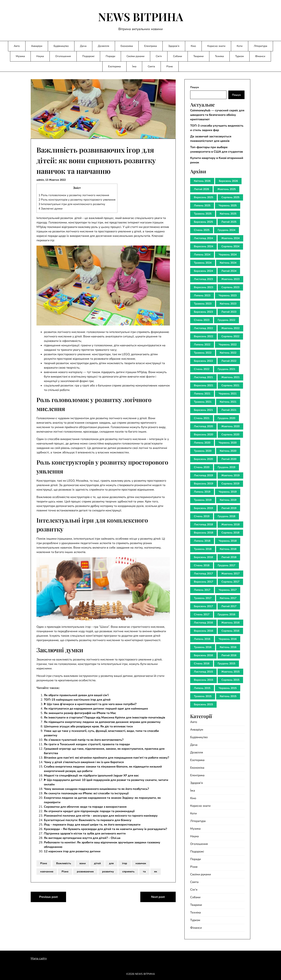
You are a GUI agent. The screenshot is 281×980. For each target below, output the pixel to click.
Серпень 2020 (230, 435)
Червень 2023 (228, 295)
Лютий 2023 (229, 312)
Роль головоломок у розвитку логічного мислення (74, 195)
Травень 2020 (203, 451)
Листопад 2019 (203, 475)
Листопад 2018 (203, 524)
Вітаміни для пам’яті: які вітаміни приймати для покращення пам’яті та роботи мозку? (106, 758)
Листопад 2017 (203, 574)
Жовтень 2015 (230, 672)
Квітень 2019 (228, 500)
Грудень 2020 (226, 418)
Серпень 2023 (230, 287)
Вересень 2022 (203, 336)
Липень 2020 (202, 443)
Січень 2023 (202, 320)
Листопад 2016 (203, 623)
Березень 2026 (228, 181)
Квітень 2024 (228, 263)
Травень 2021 (203, 402)
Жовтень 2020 (230, 426)
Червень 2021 (228, 394)
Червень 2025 (228, 205)
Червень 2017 (228, 590)
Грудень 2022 (226, 320)
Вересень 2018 (203, 533)
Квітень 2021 (228, 402)
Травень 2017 (203, 598)
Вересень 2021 (203, 385)
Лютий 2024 (229, 271)
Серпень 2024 (230, 246)
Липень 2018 (202, 541)
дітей (97, 863)
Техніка (219, 56)
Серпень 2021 (230, 385)
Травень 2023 (203, 304)
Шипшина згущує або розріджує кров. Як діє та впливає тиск (88, 726)
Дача (83, 46)
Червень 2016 (228, 639)
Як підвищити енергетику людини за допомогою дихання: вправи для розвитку (102, 722)
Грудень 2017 (226, 565)
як (156, 872)
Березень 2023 (203, 312)
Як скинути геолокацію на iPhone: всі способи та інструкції (86, 793)
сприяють (128, 872)
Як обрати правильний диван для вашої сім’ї (76, 695)
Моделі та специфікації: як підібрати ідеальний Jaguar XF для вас (91, 776)
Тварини (198, 56)
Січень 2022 (202, 369)
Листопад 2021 (203, 377)
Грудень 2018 (226, 516)
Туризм (240, 56)
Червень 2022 (228, 345)
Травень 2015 (203, 696)
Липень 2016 (202, 639)
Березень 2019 (203, 508)
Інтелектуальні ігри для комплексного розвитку (72, 204)
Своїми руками (135, 56)
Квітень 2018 (228, 549)
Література (261, 46)
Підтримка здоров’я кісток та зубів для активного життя (85, 834)
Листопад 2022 (203, 328)
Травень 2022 (203, 353)
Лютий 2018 (229, 557)
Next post (158, 897)
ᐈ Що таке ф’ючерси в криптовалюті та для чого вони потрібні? (90, 704)
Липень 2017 (202, 590)
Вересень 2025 (203, 197)
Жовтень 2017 (230, 574)
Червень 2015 (228, 688)
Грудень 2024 (226, 230)
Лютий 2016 (229, 655)
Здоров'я (197, 783)
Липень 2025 (202, 205)
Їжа (134, 66)
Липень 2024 (202, 255)
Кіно (193, 46)
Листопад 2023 (203, 279)
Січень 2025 (202, 230)
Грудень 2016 (226, 614)
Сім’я (159, 56)
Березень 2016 (203, 655)
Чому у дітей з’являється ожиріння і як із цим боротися (84, 762)
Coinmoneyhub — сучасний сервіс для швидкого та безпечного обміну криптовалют (217, 115)
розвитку (108, 872)
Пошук (195, 87)
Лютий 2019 (229, 508)
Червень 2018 (228, 541)
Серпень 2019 (230, 484)
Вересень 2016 (203, 631)
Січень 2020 (202, 467)
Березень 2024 (203, 271)
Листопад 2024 (203, 238)
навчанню (47, 872)
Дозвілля (104, 46)
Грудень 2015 (226, 664)
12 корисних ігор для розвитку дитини (72, 851)
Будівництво (61, 46)
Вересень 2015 (203, 680)
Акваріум (37, 46)
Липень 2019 (202, 492)
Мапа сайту (39, 958)
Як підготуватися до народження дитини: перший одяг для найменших (96, 709)
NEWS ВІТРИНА (141, 17)
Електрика (151, 46)
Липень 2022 (202, 345)
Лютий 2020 (229, 459)
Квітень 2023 (228, 304)
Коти (240, 46)
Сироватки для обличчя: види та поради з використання (85, 807)
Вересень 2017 (203, 582)
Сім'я (194, 890)
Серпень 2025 (230, 197)
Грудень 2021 (226, 369)
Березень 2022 (203, 361)
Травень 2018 (203, 549)
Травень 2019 (203, 500)
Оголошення (63, 56)
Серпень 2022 (230, 336)
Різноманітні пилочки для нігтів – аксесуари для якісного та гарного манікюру (101, 816)
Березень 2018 (203, 557)
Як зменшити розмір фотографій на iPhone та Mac (80, 713)
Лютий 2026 (201, 189)
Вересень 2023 (203, 287)
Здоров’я (174, 46)
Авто (17, 46)
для (111, 863)
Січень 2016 (202, 664)
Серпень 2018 (230, 533)
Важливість (64, 863)
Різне (170, 66)
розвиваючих (85, 872)
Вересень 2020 (203, 435)
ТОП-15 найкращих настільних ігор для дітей (77, 700)
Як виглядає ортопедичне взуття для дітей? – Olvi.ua (82, 838)
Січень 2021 (202, 418)
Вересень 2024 (203, 246)
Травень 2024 (203, 263)
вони (83, 863)
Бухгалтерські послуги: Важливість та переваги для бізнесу (88, 820)
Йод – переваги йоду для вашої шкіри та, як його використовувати (92, 825)
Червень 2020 (228, 443)
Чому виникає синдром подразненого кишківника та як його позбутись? (96, 789)
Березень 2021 (203, 410)
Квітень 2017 (228, 598)
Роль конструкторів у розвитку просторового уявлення (77, 200)
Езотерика (114, 66)
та (144, 872)
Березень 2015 (203, 704)
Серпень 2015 (230, 680)
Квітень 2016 (228, 647)
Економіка (127, 46)
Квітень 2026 (202, 181)
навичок (141, 863)
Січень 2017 (202, 614)
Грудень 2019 (226, 467)
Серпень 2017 (230, 582)
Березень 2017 (203, 606)
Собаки (178, 56)
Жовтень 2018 (230, 524)
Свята (151, 66)
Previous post (48, 897)
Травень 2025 (203, 214)
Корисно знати (216, 46)
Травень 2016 (203, 647)
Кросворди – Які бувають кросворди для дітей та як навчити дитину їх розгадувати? (105, 829)
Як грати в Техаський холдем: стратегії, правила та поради (87, 744)
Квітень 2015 (228, 696)
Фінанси (260, 56)
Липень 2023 (202, 295)
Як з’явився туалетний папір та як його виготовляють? (84, 740)
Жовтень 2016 (230, 623)
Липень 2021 (202, 394)
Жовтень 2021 (230, 377)
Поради (110, 56)
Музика (20, 56)
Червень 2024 (228, 255)
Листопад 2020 (203, 426)
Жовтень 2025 (226, 189)
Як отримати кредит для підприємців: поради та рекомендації (89, 811)
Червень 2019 (228, 492)
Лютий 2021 (229, 410)
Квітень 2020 (228, 451)
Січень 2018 (202, 565)
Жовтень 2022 (230, 328)
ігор (125, 863)
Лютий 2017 (229, 606)
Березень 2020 (203, 459)
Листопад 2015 (203, 672)
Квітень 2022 (228, 353)
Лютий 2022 (229, 361)
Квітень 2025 (228, 214)
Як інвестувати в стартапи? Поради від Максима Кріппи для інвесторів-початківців (104, 718)
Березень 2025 (203, 222)
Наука (40, 56)
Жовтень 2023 (230, 279)
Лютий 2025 (229, 222)
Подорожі (88, 56)
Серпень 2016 (230, 631)
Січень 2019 (202, 516)
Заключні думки (51, 209)
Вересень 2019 (203, 484)
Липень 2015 (202, 688)
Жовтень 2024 (230, 238)
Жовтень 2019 (230, 475)
